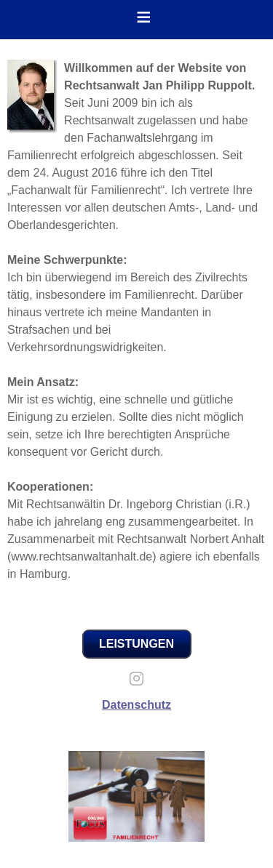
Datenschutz (136, 705)
